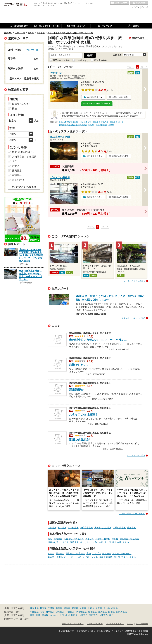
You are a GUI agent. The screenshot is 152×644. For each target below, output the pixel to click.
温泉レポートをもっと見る (133, 318)
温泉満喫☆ (76, 390)
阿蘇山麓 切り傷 (117, 122)
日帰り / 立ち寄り (22, 104)
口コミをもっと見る (136, 455)
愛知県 (107, 608)
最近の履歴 (139, 3)
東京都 (75, 608)
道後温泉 (92, 612)
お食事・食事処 (103, 539)
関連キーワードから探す (17, 619)
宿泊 (50, 539)
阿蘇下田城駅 (101, 125)
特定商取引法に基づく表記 (90, 631)
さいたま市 (59, 615)
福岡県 (114, 608)
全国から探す (33, 50)
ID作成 (145, 7)
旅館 (101, 542)
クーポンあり (82, 60)
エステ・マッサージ (122, 553)
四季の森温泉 (119, 528)
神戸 (111, 615)
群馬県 (67, 608)
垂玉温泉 (131, 528)
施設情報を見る (94, 97)
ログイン (135, 7)
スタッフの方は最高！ (84, 415)
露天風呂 (58, 539)
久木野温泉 (73, 528)
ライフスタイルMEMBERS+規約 (125, 631)
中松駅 (91, 125)
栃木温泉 (62, 528)
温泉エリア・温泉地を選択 (24, 79)
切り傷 (108, 542)
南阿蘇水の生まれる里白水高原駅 (73, 125)
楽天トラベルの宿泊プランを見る (97, 104)
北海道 (91, 608)
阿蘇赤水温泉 (86, 528)
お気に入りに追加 (120, 97)
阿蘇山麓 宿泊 (85, 122)
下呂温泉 (70, 612)
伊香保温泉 (81, 612)
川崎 (38, 615)
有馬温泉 (50, 612)
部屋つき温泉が (79, 439)
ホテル (126, 542)
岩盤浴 (16, 166)
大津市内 (103, 615)
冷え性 (115, 539)
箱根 (42, 612)
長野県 (99, 608)
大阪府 (83, 608)
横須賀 (45, 615)
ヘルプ (130, 624)
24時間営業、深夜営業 (24, 157)
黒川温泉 (102, 612)
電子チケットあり (61, 60)
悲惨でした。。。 (81, 365)
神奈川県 (34, 608)
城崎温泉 (60, 612)
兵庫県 (59, 608)
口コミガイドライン (115, 624)
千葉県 (51, 608)
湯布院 (111, 612)
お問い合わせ (142, 624)
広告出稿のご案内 (95, 624)
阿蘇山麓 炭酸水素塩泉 (69, 122)
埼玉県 (43, 608)
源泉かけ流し (54, 542)
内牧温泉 (52, 528)
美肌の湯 (117, 542)
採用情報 (144, 631)
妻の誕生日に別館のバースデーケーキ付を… (98, 340)
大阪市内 (83, 615)
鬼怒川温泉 (121, 612)
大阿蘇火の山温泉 (103, 528)
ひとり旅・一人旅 (89, 542)
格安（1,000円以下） (74, 539)
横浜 (32, 615)
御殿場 (74, 615)
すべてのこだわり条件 (24, 187)
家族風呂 (74, 542)
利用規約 (106, 631)
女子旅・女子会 (90, 557)
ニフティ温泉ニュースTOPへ (132, 514)
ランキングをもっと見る (134, 281)
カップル (90, 539)
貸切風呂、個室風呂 (129, 539)
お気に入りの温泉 (119, 3)
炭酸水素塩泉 (106, 557)
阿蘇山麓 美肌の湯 (101, 122)
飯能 (67, 615)
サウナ (65, 542)
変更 (36, 59)
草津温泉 (34, 612)
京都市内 (93, 615)
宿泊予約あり (101, 60)
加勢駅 (111, 125)
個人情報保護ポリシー (67, 631)
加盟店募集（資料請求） (73, 624)
